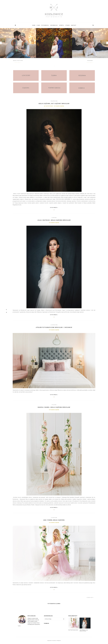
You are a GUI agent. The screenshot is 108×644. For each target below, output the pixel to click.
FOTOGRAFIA (45, 25)
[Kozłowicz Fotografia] (54, 11)
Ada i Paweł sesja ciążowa (73, 630)
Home (34, 25)
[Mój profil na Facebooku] (6, 310)
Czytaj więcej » (54, 208)
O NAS (38, 25)
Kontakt (74, 25)
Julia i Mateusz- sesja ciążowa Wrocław (84, 630)
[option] (54, 47)
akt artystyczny (49, 106)
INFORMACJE (54, 25)
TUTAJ (19, 626)
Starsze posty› (90, 598)
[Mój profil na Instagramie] (6, 312)
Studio (68, 25)
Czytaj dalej (18, 63)
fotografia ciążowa (59, 106)
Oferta (61, 25)
